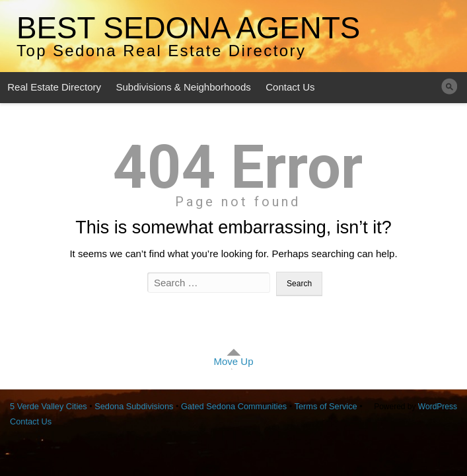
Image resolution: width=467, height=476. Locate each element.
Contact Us (290, 87)
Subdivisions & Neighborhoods (183, 87)
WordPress (438, 407)
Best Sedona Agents (188, 28)
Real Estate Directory (54, 87)
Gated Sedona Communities (234, 406)
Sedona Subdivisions (134, 406)
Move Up (233, 361)
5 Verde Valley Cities (49, 406)
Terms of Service (326, 406)
